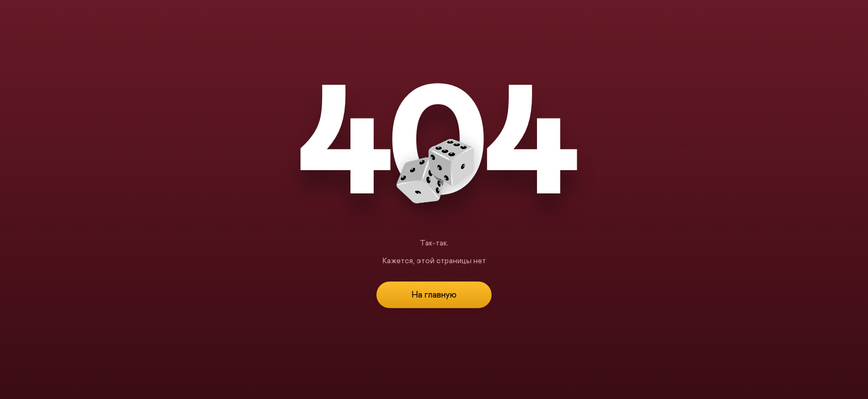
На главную (434, 295)
